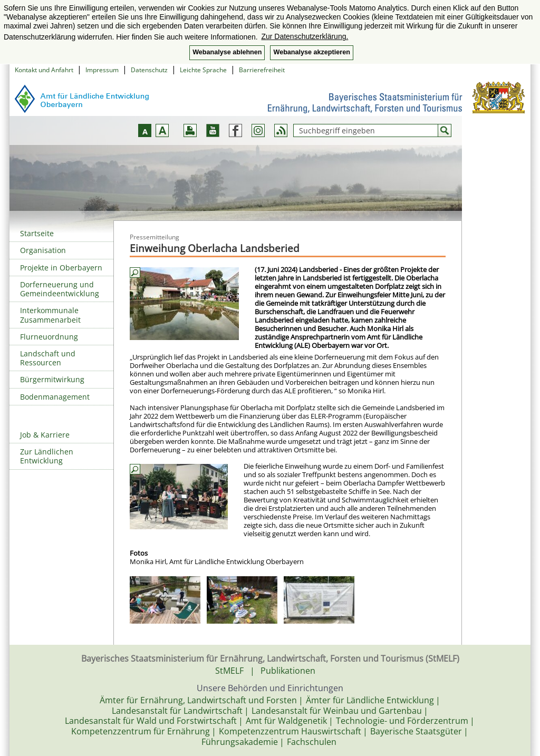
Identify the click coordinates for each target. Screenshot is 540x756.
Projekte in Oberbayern (61, 268)
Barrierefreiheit (262, 70)
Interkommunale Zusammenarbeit (50, 315)
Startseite (37, 233)
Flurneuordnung (49, 337)
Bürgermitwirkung (52, 379)
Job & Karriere (45, 435)
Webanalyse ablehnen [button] (227, 52)
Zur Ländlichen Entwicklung (47, 456)
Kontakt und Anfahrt (44, 70)
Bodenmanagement (55, 397)
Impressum (102, 70)
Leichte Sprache (203, 70)
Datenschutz (149, 70)
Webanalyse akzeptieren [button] (311, 52)
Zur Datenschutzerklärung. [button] (305, 36)
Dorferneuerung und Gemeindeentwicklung (60, 289)
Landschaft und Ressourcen (48, 358)
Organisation (43, 250)
